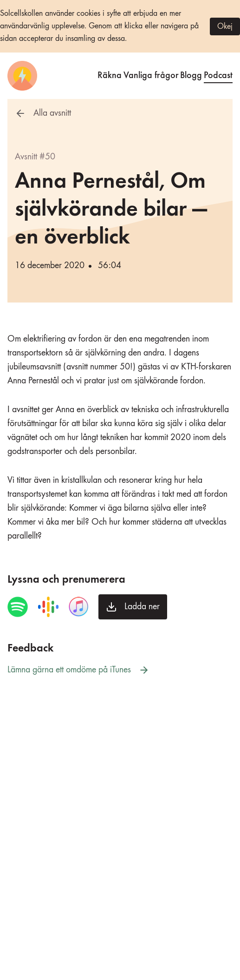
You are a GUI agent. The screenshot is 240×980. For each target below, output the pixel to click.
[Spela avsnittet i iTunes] (78, 607)
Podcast (218, 74)
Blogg (191, 74)
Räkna (110, 74)
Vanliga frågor (151, 74)
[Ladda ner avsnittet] (133, 607)
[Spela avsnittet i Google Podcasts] (48, 607)
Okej (225, 26)
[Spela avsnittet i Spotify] (18, 607)
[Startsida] (22, 76)
